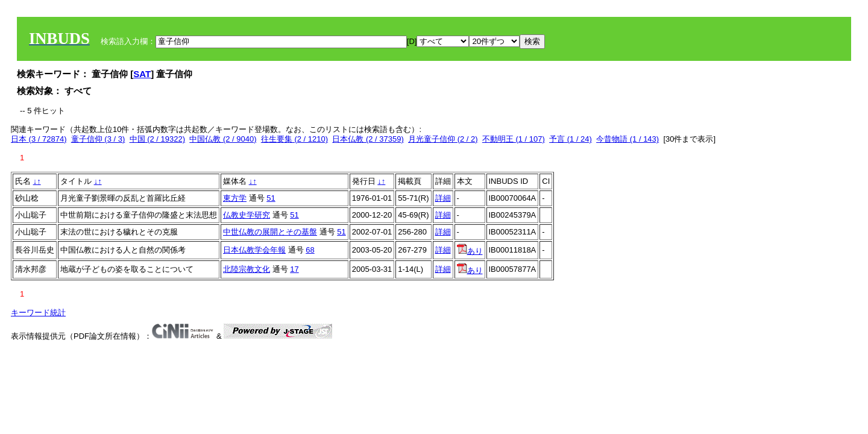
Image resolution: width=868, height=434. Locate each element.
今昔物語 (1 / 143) (627, 139)
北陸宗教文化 (247, 269)
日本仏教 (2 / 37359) (368, 139)
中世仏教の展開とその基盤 (270, 232)
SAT (142, 74)
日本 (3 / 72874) (39, 139)
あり (470, 251)
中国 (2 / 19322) (158, 139)
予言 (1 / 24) (571, 139)
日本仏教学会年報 (254, 250)
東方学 (235, 198)
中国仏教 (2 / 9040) (223, 139)
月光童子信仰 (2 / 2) (443, 139)
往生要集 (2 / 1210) (294, 139)
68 (310, 250)
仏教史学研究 (247, 215)
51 (271, 198)
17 (294, 269)
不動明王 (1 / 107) (514, 139)
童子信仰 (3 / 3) (98, 139)
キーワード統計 (38, 313)
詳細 (443, 198)
